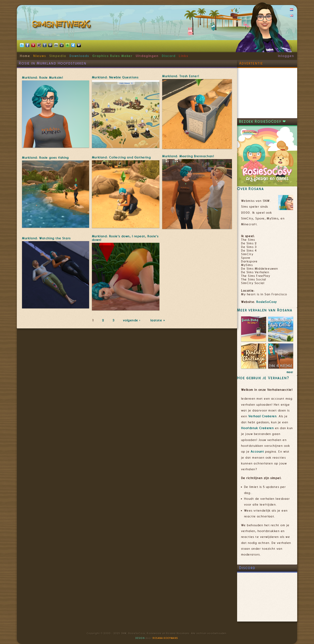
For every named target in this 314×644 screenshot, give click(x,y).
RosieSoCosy (267, 302)
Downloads (79, 56)
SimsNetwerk (62, 25)
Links (184, 56)
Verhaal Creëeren (262, 416)
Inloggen (286, 56)
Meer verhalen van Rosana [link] (265, 310)
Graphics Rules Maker (113, 56)
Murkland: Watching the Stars (46, 238)
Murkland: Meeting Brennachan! (188, 156)
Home (25, 56)
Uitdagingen (147, 56)
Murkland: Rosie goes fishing (45, 158)
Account (257, 452)
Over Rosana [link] (251, 189)
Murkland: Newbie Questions (115, 77)
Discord (169, 56)
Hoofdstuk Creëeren (257, 428)
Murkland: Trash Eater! (181, 76)
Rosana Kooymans (165, 638)
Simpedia (58, 56)
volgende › (132, 320)
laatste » (158, 320)
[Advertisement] (267, 93)
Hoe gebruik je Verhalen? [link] (263, 378)
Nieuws (40, 56)
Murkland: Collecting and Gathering (121, 157)
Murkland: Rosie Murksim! (43, 78)
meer (290, 372)
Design (140, 638)
